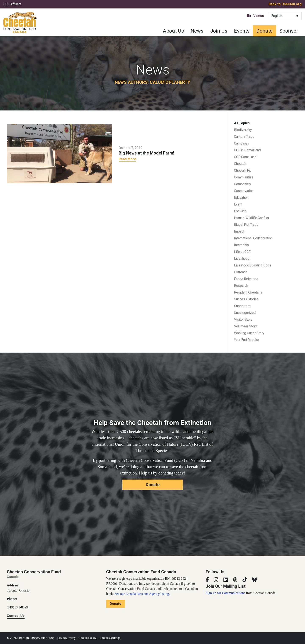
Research (241, 286)
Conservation (244, 191)
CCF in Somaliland (247, 150)
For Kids (240, 211)
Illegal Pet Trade (246, 225)
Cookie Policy (87, 638)
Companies (242, 184)
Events (242, 31)
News (197, 31)
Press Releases (246, 279)
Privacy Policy (67, 638)
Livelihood (242, 259)
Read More (127, 159)
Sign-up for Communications (225, 593)
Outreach (241, 272)
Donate (264, 31)
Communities (244, 177)
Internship (241, 245)
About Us (173, 31)
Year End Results (247, 340)
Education (241, 198)
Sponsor (289, 31)
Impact (239, 231)
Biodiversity (243, 130)
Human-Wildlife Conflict (252, 218)
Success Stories (246, 299)
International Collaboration (253, 238)
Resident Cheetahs (248, 292)
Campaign (241, 143)
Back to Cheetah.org (285, 4)
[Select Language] (285, 16)
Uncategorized (245, 313)
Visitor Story (243, 319)
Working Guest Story (249, 333)
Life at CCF (242, 252)
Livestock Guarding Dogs (253, 265)
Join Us (219, 31)
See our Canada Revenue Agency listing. (142, 594)
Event (238, 204)
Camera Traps (244, 137)
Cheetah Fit (242, 170)
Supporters (242, 306)
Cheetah (240, 164)
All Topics (242, 123)
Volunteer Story (245, 326)
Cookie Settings (110, 638)
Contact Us (16, 616)
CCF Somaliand (245, 157)
